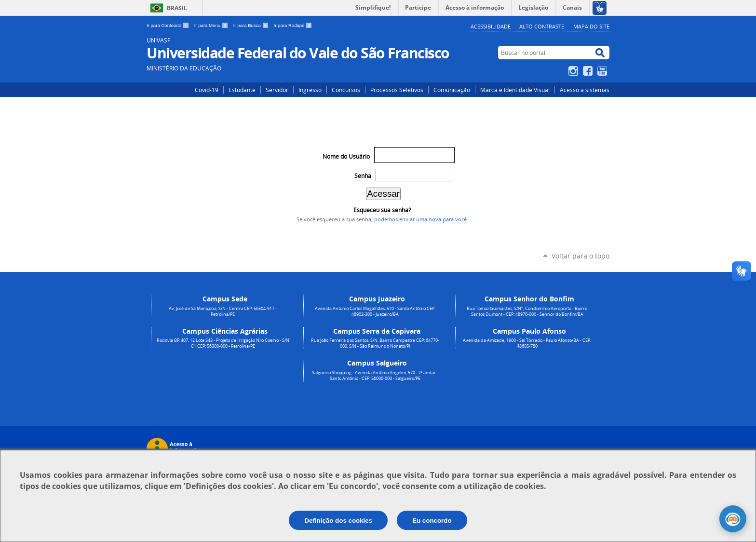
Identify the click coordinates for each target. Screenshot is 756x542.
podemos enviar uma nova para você (420, 219)
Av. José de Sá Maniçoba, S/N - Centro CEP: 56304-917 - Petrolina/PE (223, 312)
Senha (363, 176)
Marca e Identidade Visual (515, 90)
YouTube (603, 71)
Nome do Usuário (346, 156)
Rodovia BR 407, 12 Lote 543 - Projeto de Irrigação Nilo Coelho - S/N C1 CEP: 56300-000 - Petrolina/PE (223, 343)
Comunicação (452, 90)
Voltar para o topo (580, 256)
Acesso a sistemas (585, 90)
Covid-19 (207, 90)
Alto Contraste (542, 26)
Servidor (277, 90)
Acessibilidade (491, 26)
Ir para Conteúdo (169, 25)
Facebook (589, 71)
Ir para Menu (212, 25)
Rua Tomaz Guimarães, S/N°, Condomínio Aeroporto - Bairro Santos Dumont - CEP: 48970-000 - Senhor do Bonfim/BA (527, 312)
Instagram (574, 71)
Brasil (177, 8)
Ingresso (310, 90)
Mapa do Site (591, 26)
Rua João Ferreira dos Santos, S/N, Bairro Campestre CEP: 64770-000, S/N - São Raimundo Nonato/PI (375, 343)
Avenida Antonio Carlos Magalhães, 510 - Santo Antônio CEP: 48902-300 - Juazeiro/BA (375, 312)
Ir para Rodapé (293, 25)
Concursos (346, 90)
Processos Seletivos (397, 90)
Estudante (242, 90)
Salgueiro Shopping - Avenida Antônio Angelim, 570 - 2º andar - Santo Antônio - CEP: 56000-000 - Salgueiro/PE (375, 376)
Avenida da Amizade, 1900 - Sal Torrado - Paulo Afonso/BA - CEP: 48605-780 (527, 343)
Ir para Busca (252, 25)
